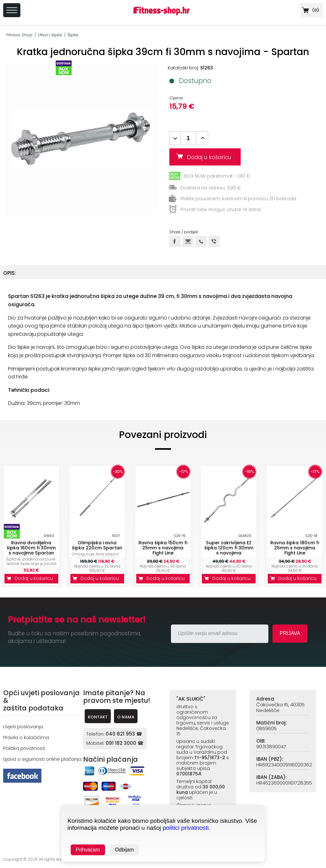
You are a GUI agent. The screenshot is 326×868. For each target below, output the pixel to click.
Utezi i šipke (50, 35)
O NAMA (126, 717)
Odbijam (124, 850)
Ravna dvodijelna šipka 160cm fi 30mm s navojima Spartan (31, 548)
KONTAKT (98, 717)
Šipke (73, 35)
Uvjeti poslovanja (23, 727)
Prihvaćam (88, 850)
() (310, 10)
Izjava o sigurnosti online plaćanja (42, 759)
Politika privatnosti (24, 748)
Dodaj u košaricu (211, 157)
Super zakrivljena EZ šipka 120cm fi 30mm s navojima (229, 548)
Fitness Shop (19, 35)
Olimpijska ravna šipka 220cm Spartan (97, 545)
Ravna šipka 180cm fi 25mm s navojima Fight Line (295, 548)
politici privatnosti (186, 828)
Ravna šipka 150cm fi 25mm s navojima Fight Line (163, 548)
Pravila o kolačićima (26, 737)
